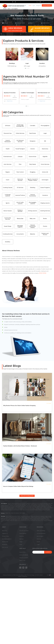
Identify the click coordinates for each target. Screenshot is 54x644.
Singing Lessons (45, 203)
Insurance (45, 195)
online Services (46, 23)
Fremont (36, 517)
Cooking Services (8, 234)
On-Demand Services (20, 141)
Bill (45, 141)
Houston (47, 517)
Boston (19, 516)
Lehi (22, 518)
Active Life (45, 172)
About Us (4, 531)
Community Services (8, 219)
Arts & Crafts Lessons (20, 203)
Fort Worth (43, 517)
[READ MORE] (43, 273)
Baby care (33, 219)
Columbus (15, 517)
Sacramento (33, 521)
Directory (22, 536)
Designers (33, 141)
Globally (7, 513)
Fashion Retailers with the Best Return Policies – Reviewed (20, 446)
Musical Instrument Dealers (33, 226)
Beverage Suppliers (20, 226)
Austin (10, 516)
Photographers (45, 126)
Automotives (33, 157)
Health (31, 23)
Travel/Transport (20, 149)
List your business (41, 533)
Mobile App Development (20, 126)
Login (38, 544)
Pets (20, 164)
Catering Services (45, 211)
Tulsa (42, 521)
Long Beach (30, 518)
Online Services (20, 133)
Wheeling (46, 521)
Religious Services (20, 211)
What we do (22, 560)
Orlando (32, 520)
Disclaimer (5, 544)
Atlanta (7, 516)
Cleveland (19, 517)
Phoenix (39, 520)
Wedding (33, 188)
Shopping (33, 172)
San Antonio (38, 521)
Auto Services (8, 164)
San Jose (25, 521)
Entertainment (8, 157)
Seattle (11, 521)
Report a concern (24, 558)
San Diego (15, 521)
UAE (20, 513)
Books (45, 219)
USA (10, 513)
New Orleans (27, 520)
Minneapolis (8, 520)
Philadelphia (47, 520)
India (12, 513)
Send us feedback (24, 555)
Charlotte (11, 517)
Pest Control (20, 172)
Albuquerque (15, 516)
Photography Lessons (33, 203)
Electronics (45, 149)
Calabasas (42, 516)
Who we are (5, 547)
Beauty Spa (20, 219)
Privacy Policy (5, 536)
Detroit (32, 517)
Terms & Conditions (7, 539)
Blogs (21, 542)
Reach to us (22, 552)
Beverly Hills (33, 516)
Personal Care (8, 133)
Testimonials (5, 542)
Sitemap (21, 539)
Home (30, 6)
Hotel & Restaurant (21, 23)
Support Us (5, 533)
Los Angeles (48, 2)
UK (14, 513)
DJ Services (20, 188)
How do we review (24, 531)
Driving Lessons (33, 211)
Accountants (20, 234)
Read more (10, 101)
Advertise (39, 539)
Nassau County (18, 520)
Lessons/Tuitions (20, 195)
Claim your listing (41, 531)
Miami (48, 518)
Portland (42, 520)
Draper (29, 517)
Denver (26, 517)
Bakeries (33, 234)
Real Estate (33, 133)
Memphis (39, 518)
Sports (8, 203)
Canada (23, 513)
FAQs (21, 544)
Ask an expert (40, 536)
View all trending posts (27, 496)
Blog (37, 2)
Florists (45, 226)
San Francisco (20, 521)
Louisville (35, 518)
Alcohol (33, 149)
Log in (34, 6)
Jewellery (8, 242)
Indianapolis (6, 518)
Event (8, 180)
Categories (38, 6)
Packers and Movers (45, 234)
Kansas (15, 518)
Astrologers (45, 180)
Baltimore (38, 516)
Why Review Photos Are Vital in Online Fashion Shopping (19, 406)
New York (23, 520)
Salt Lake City (7, 521)
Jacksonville (11, 518)
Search (38, 542)
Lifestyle (20, 157)
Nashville (12, 520)
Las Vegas (18, 518)
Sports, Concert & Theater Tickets (33, 180)
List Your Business (47, 5)
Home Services (45, 164)
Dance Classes (8, 211)
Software (6, 23)
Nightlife (45, 157)
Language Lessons (8, 195)
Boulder (29, 516)
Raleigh (2, 521)
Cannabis (33, 126)
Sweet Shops (8, 226)
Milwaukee (3, 520)
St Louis (29, 521)
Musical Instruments (33, 195)
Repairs (8, 172)
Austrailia (17, 513)
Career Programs (45, 188)
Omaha (35, 520)
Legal (45, 133)
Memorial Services (20, 180)
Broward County (24, 516)
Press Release (23, 533)
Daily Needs (33, 164)
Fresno (39, 517)
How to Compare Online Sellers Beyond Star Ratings (18, 486)
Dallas (23, 517)
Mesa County (44, 518)
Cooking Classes (8, 188)
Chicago (46, 516)
